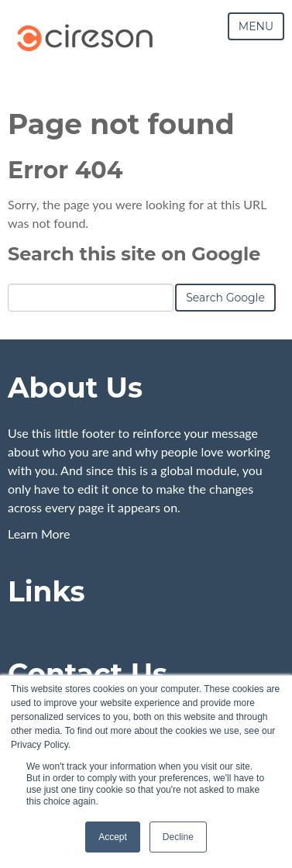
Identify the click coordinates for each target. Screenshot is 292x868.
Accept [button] (113, 837)
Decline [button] (178, 837)
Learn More (39, 533)
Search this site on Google (134, 254)
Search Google (225, 298)
